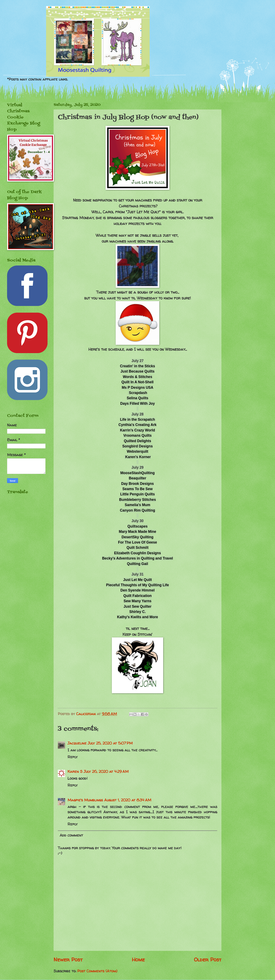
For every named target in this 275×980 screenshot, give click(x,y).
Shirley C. (137, 612)
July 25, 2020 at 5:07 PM (110, 743)
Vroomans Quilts (137, 435)
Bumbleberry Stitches (137, 500)
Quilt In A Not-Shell (138, 382)
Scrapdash (138, 393)
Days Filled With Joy (138, 403)
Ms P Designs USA (137, 388)
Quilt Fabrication (137, 596)
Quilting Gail (138, 564)
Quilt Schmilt (138, 548)
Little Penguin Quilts (137, 494)
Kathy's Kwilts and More (138, 617)
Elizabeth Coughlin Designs (137, 553)
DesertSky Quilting (137, 537)
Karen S (75, 771)
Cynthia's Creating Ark (137, 425)
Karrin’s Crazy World (137, 430)
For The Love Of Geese (138, 542)
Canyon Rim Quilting (137, 510)
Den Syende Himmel (137, 590)
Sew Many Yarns (137, 601)
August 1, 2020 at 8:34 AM (128, 800)
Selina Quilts (138, 398)
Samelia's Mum (137, 505)
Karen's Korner (138, 457)
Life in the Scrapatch (137, 419)
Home (138, 959)
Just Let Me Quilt (137, 580)
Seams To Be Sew (137, 489)
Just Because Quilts (137, 371)
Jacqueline (77, 743)
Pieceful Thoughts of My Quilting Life (138, 585)
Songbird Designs (138, 446)
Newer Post (68, 959)
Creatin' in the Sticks (137, 366)
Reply (73, 757)
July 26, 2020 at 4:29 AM (106, 771)
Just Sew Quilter (137, 606)
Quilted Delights (138, 441)
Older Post (208, 959)
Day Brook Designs (137, 484)
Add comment (71, 835)
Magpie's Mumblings (85, 800)
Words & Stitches (137, 377)
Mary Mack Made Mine (138, 532)
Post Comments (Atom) (97, 971)
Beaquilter (137, 478)
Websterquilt (137, 451)
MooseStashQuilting (137, 473)
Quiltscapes (137, 526)
